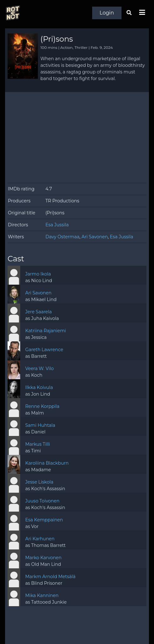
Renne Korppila (42, 406)
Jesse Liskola (39, 482)
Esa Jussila (57, 225)
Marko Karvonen (43, 558)
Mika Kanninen (42, 595)
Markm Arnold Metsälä (50, 577)
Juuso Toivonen (42, 501)
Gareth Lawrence (44, 350)
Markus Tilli (38, 444)
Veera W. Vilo (39, 368)
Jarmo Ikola (38, 274)
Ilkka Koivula (39, 387)
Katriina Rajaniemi (46, 331)
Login (107, 13)
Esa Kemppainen (44, 520)
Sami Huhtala (40, 425)
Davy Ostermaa (62, 237)
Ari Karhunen (40, 539)
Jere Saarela (38, 312)
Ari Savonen (95, 237)
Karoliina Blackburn (47, 463)
